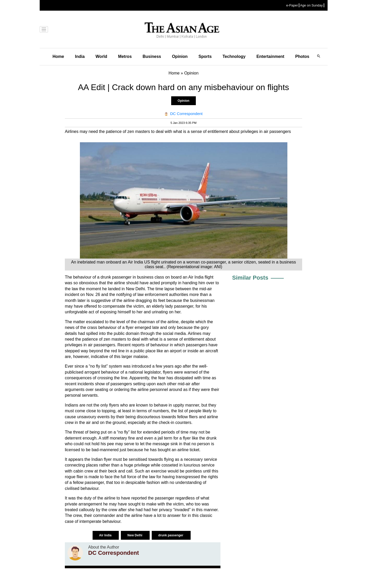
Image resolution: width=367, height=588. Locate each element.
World (101, 56)
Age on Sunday (311, 5)
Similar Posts (250, 278)
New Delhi (135, 535)
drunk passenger (171, 535)
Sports (205, 56)
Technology (234, 56)
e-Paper (292, 5)
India (80, 56)
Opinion (180, 56)
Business (152, 56)
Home (58, 56)
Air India (106, 535)
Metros (125, 56)
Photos (302, 56)
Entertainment (271, 56)
